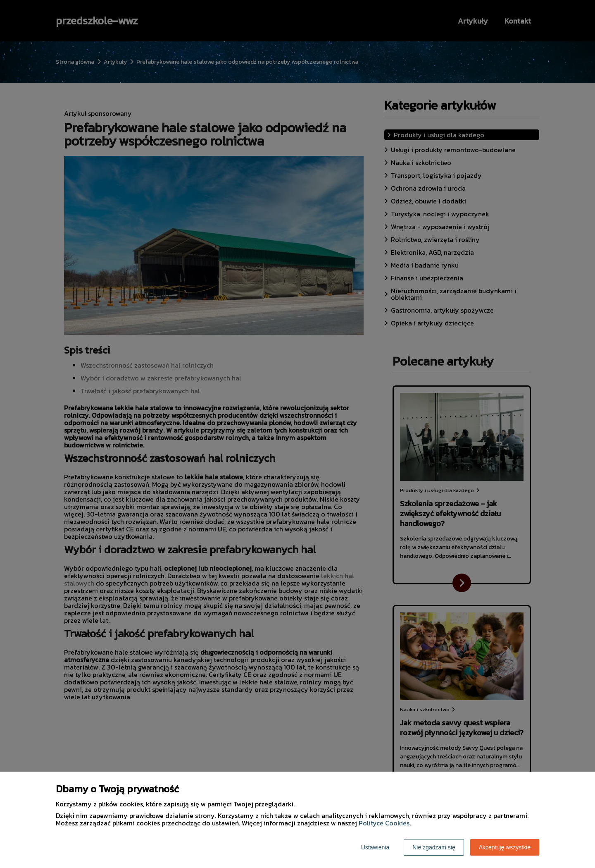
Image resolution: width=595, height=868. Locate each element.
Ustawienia (375, 847)
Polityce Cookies (384, 823)
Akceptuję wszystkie (505, 847)
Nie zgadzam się (434, 847)
